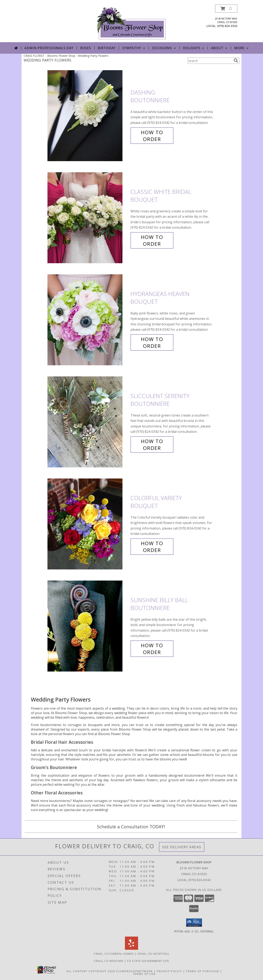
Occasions (164, 48)
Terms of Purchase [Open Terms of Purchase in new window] (203, 971)
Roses (86, 48)
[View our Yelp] (131, 948)
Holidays (194, 48)
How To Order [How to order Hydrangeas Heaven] (152, 342)
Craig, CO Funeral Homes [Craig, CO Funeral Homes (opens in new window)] (114, 953)
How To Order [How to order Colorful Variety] (152, 547)
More (242, 48)
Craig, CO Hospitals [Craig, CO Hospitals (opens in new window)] (153, 953)
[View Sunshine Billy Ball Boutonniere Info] (88, 626)
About (220, 48)
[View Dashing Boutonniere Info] (88, 116)
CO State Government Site (148, 961)
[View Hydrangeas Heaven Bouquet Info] (88, 320)
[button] (226, 9)
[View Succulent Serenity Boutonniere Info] (88, 422)
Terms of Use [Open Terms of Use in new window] (144, 974)
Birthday (107, 48)
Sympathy (134, 48)
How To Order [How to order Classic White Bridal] (152, 240)
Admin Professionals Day (49, 48)
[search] (236, 61)
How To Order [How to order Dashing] (152, 136)
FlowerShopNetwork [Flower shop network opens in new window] (134, 971)
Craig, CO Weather (108, 961)
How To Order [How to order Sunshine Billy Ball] (152, 649)
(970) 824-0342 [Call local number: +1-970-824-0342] (227, 26)
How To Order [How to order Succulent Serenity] (152, 445)
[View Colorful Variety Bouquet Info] (88, 524)
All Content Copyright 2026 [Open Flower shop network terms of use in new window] (91, 971)
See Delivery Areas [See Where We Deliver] (182, 847)
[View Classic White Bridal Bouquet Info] (88, 218)
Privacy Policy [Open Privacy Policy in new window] (169, 971)
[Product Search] (210, 61)
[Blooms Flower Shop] (131, 23)
